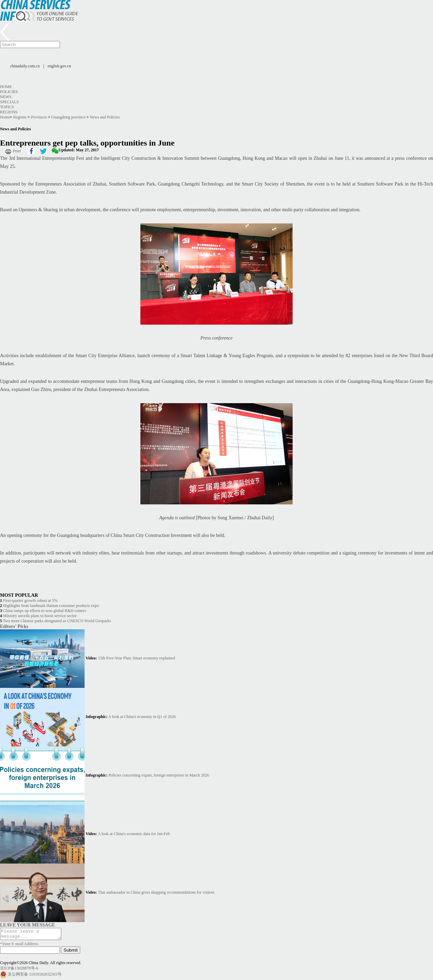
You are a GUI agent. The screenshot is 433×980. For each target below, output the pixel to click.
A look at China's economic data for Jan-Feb (134, 834)
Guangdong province (69, 117)
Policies (9, 92)
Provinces (39, 117)
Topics (7, 107)
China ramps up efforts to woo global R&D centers (44, 611)
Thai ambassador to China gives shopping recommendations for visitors (156, 892)
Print (17, 151)
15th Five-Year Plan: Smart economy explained (137, 658)
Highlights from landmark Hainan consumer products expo (51, 606)
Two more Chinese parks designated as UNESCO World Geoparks (57, 621)
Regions (9, 112)
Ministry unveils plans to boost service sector (40, 616)
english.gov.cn (59, 66)
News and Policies (105, 117)
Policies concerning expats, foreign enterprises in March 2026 (159, 775)
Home (6, 87)
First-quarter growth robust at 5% (30, 601)
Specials (9, 102)
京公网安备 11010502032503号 (35, 976)
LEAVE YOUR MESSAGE (28, 925)
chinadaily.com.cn (25, 66)
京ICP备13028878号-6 (19, 970)
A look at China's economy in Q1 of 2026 (142, 717)
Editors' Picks (14, 626)
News (6, 97)
